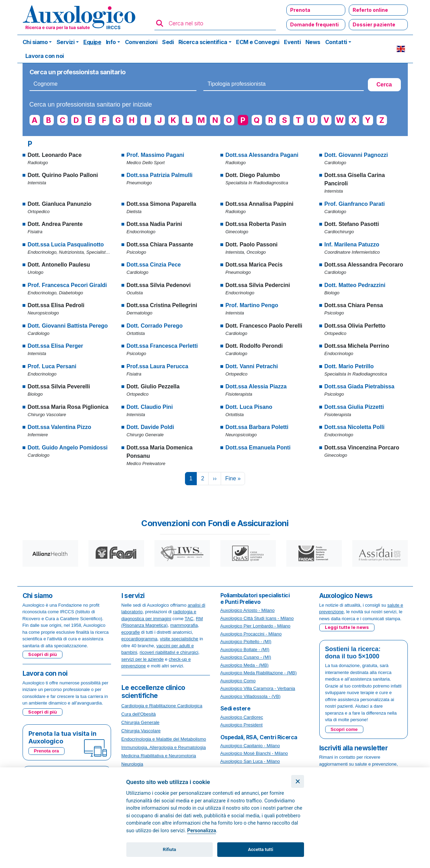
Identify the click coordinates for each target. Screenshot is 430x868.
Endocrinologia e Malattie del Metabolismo (164, 739)
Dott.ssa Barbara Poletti (257, 427)
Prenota (300, 10)
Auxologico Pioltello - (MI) (246, 642)
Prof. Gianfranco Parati (355, 204)
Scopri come (344, 729)
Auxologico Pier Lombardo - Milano (255, 626)
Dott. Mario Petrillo (349, 366)
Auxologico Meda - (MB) (244, 665)
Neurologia (132, 764)
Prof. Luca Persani (52, 366)
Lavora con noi (45, 56)
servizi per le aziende (143, 659)
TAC (189, 619)
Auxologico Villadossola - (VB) (251, 696)
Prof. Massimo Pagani (155, 155)
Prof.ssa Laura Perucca (158, 366)
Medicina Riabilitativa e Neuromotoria (159, 756)
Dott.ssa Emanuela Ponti (258, 448)
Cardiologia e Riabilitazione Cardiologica (162, 706)
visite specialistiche (179, 639)
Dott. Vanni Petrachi (252, 366)
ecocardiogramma (140, 639)
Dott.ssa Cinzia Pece (154, 265)
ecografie (131, 632)
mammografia (184, 625)
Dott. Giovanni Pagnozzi (356, 155)
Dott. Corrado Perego (155, 326)
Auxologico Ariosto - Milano (248, 610)
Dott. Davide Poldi (150, 427)
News (313, 42)
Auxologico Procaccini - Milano (251, 634)
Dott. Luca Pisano (249, 407)
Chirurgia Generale (141, 722)
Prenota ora (47, 751)
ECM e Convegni (258, 42)
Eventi (292, 42)
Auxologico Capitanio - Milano (250, 746)
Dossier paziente (374, 24)
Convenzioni (141, 42)
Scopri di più (43, 654)
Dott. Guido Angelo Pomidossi (68, 448)
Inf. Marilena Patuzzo (352, 245)
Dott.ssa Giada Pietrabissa (360, 386)
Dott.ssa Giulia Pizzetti (354, 407)
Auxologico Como (238, 681)
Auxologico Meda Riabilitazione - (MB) (259, 673)
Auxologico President (242, 725)
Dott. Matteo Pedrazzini (355, 285)
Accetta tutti (261, 849)
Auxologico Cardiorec (242, 717)
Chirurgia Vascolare (141, 731)
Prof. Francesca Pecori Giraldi (68, 285)
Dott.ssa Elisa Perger (56, 346)
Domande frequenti (314, 24)
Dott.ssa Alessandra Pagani (262, 155)
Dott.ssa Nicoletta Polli (355, 427)
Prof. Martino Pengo (252, 305)
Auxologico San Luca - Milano (250, 761)
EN (401, 49)
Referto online (370, 10)
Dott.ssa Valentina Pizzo (60, 427)
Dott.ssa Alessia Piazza (256, 386)
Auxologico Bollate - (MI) (245, 650)
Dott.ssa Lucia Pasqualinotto (66, 245)
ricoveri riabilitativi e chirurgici (169, 652)
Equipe (92, 42)
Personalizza (201, 831)
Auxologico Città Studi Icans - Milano (257, 618)
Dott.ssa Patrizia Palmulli (160, 175)
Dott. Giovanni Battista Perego (68, 326)
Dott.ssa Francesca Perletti (162, 346)
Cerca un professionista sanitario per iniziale (91, 104)
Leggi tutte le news (347, 627)
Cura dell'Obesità (139, 714)
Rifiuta (169, 849)
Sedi (168, 42)
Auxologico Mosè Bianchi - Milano (254, 753)
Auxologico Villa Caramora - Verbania (258, 688)
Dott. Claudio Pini (150, 407)
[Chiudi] (298, 781)
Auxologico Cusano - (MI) (246, 657)
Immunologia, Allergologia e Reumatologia (164, 747)
